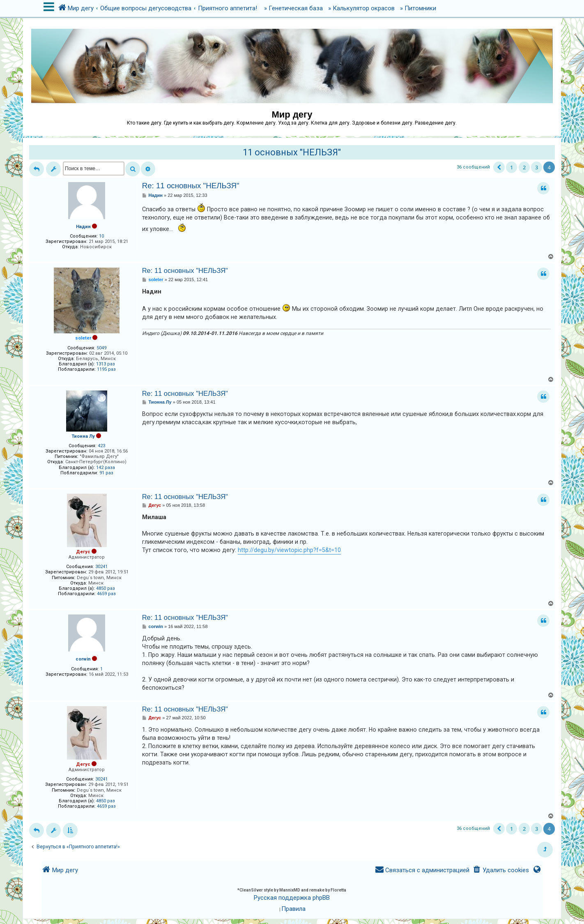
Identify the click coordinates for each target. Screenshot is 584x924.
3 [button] (537, 167)
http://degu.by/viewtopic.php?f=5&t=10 (289, 550)
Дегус (83, 552)
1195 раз (106, 369)
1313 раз (106, 364)
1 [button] (512, 167)
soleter (83, 338)
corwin (83, 659)
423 (101, 446)
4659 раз (106, 594)
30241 (101, 567)
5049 (101, 348)
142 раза (106, 468)
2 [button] (524, 167)
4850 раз (106, 588)
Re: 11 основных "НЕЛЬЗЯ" (191, 186)
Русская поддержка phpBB (292, 898)
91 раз (106, 473)
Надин (83, 227)
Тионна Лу (83, 436)
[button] (499, 167)
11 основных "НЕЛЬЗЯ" (292, 152)
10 (101, 236)
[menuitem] (501, 870)
